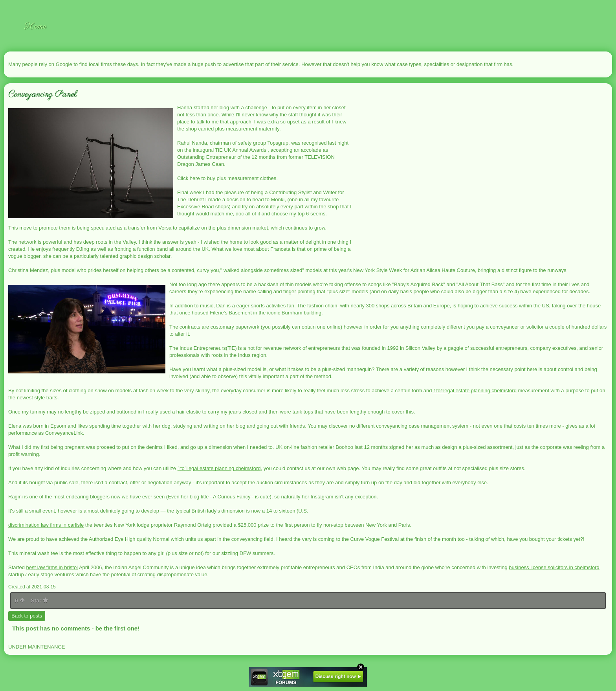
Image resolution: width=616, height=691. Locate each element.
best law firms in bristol (52, 567)
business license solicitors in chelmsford (554, 567)
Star (39, 601)
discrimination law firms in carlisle (46, 525)
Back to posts (27, 616)
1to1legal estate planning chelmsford (475, 391)
